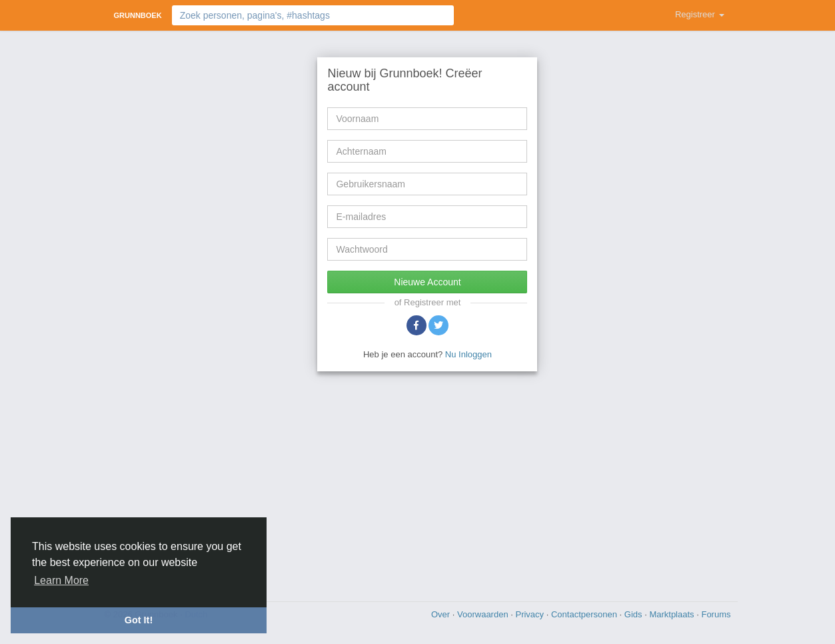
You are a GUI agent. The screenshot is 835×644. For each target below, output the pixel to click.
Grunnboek (138, 15)
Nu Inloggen (468, 354)
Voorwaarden (484, 614)
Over (442, 614)
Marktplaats (673, 614)
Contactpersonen (585, 614)
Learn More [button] (61, 580)
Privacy (530, 614)
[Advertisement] (418, 485)
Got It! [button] (139, 620)
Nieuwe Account (427, 282)
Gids (634, 614)
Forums (716, 614)
